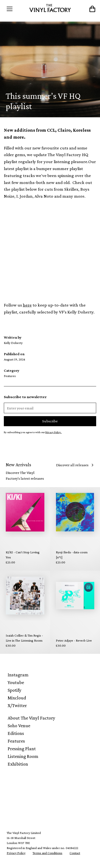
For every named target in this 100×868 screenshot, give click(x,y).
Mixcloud (17, 698)
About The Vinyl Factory (31, 718)
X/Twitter (17, 705)
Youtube (16, 682)
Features (16, 741)
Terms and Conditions (47, 853)
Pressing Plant (22, 749)
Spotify (15, 690)
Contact (75, 853)
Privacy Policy (16, 853)
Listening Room (23, 756)
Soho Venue (19, 726)
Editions (16, 733)
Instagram (18, 675)
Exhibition (18, 764)
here (27, 305)
